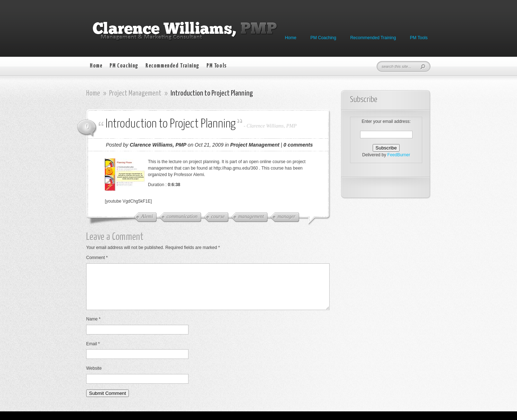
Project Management (135, 93)
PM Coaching (323, 38)
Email (93, 352)
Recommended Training (373, 38)
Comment (97, 258)
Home (290, 38)
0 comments (298, 145)
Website (94, 377)
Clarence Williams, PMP (272, 126)
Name (93, 328)
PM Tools (419, 38)
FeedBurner (399, 155)
